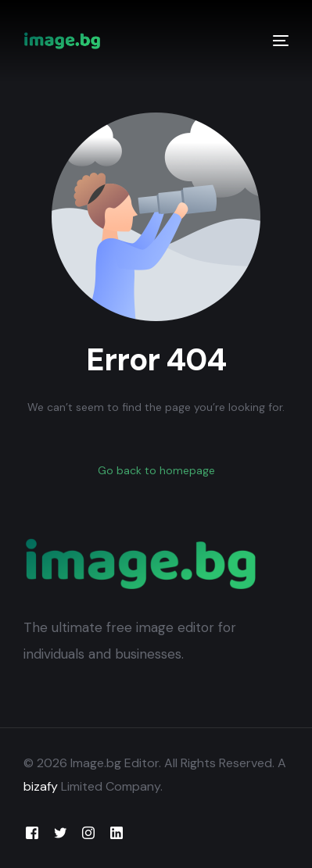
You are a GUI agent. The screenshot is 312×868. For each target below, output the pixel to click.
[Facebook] (32, 832)
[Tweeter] (60, 832)
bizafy (41, 786)
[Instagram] (88, 832)
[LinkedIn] (117, 832)
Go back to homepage (156, 470)
